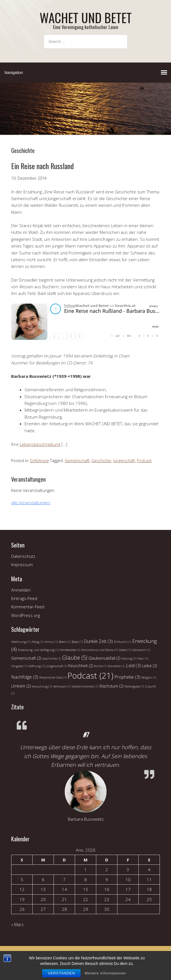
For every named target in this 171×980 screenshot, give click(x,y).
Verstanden (61, 973)
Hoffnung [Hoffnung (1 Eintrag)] (36, 666)
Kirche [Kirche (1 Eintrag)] (100, 666)
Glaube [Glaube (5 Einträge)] (75, 658)
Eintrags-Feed (24, 598)
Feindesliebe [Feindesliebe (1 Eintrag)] (70, 650)
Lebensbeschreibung (40, 444)
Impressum (22, 565)
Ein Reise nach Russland (42, 166)
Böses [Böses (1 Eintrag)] (77, 642)
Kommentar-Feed (28, 607)
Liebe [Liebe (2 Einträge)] (149, 666)
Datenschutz (23, 556)
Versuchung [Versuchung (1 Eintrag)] (42, 686)
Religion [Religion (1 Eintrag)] (149, 678)
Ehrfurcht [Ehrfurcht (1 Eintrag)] (122, 642)
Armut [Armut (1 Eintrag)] (51, 642)
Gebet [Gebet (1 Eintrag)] (125, 650)
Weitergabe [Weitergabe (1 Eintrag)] (134, 686)
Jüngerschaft (124, 461)
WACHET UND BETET (86, 17)
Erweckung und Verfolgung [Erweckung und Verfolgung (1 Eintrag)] (38, 650)
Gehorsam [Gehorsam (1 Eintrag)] (141, 650)
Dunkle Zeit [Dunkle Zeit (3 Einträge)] (98, 641)
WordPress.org (26, 615)
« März (17, 924)
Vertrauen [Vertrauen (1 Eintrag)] (62, 686)
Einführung (39, 461)
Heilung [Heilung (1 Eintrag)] (129, 659)
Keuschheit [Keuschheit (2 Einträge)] (81, 666)
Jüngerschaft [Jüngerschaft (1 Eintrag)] (57, 666)
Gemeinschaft (77, 461)
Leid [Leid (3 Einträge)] (133, 666)
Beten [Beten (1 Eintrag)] (65, 642)
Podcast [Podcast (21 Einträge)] (90, 676)
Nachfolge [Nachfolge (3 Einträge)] (25, 677)
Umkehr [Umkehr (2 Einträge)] (21, 686)
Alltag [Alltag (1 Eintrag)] (38, 642)
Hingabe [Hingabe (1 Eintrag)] (19, 666)
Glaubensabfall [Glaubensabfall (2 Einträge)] (104, 658)
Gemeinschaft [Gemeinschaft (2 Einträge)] (26, 658)
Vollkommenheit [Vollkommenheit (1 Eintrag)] (85, 686)
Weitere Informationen (105, 973)
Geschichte (101, 461)
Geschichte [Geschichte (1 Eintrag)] (52, 659)
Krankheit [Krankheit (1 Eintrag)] (116, 666)
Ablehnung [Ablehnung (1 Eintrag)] (21, 642)
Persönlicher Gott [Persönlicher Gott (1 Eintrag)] (53, 678)
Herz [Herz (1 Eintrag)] (143, 659)
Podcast (144, 461)
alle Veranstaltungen (31, 503)
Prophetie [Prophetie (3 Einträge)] (127, 677)
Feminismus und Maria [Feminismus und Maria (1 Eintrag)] (99, 650)
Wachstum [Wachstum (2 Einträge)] (111, 686)
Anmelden (21, 590)
